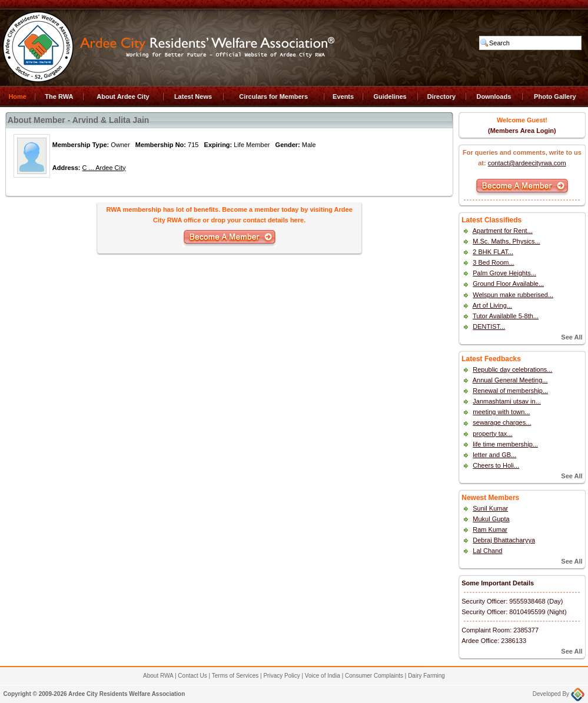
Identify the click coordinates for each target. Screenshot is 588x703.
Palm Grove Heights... (504, 273)
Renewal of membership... (510, 391)
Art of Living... (492, 305)
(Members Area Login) (522, 131)
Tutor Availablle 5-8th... (506, 316)
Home (17, 96)
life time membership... (505, 444)
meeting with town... (501, 412)
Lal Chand (487, 551)
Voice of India (323, 676)
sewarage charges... (502, 422)
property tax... (492, 434)
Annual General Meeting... (510, 380)
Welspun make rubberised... (513, 295)
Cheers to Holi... (496, 465)
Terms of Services (235, 676)
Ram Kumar (490, 529)
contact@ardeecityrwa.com (527, 163)
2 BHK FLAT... (493, 252)
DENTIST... (489, 326)
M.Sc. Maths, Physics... (506, 241)
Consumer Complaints (374, 676)
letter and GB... (494, 455)
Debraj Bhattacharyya (504, 540)
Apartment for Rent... (503, 231)
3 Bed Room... (493, 262)
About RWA (158, 676)
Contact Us (192, 676)
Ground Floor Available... (508, 284)
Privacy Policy (281, 676)
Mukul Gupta (491, 519)
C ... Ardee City (104, 168)
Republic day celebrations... (512, 369)
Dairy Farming (426, 676)
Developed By (559, 694)
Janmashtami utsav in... (507, 401)
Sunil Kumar (490, 508)
